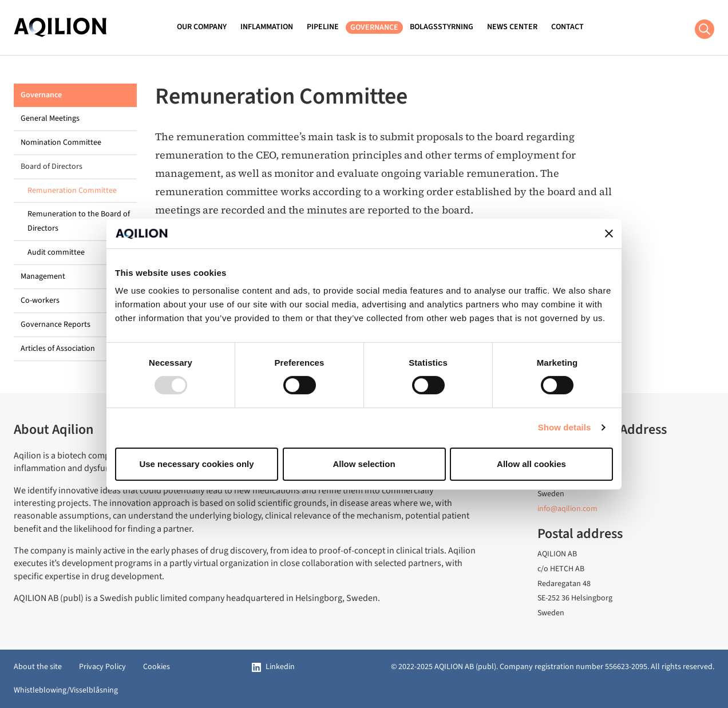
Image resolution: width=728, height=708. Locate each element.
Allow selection (364, 464)
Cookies (157, 667)
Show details (565, 427)
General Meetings (50, 118)
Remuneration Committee (72, 191)
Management (43, 276)
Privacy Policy (102, 667)
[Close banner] (609, 234)
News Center (512, 27)
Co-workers (40, 300)
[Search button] (705, 29)
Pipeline (323, 27)
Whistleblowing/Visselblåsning (66, 690)
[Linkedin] (273, 667)
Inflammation (267, 27)
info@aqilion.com (567, 509)
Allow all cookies (531, 464)
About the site (38, 667)
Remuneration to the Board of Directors (79, 221)
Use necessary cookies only (196, 464)
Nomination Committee (61, 143)
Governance (374, 27)
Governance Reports (56, 325)
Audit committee (56, 252)
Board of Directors (52, 167)
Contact (567, 27)
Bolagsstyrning (442, 27)
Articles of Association (58, 349)
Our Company (202, 27)
